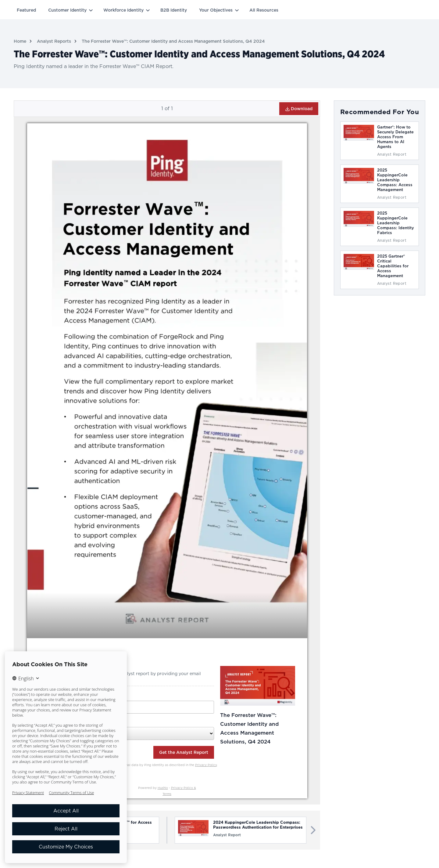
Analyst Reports (54, 41)
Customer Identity (67, 10)
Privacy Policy (206, 765)
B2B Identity (174, 10)
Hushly (163, 788)
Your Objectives (216, 10)
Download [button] (299, 109)
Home (20, 41)
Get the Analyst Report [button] (184, 752)
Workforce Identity (123, 10)
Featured (26, 10)
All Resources (264, 10)
